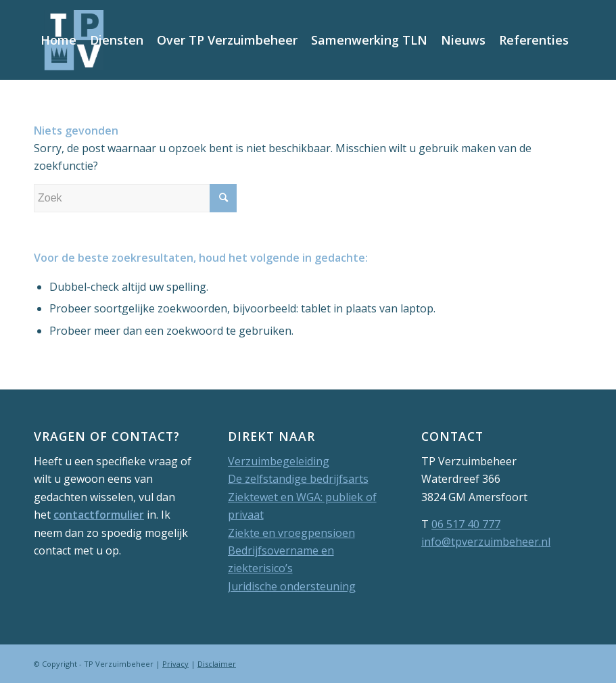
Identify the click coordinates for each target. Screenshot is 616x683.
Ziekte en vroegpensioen (291, 533)
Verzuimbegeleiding (279, 461)
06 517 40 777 (466, 524)
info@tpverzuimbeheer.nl (486, 542)
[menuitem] (58, 40)
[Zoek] (106, 118)
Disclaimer (217, 664)
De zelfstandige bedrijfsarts (298, 479)
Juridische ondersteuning (292, 586)
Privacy (175, 664)
